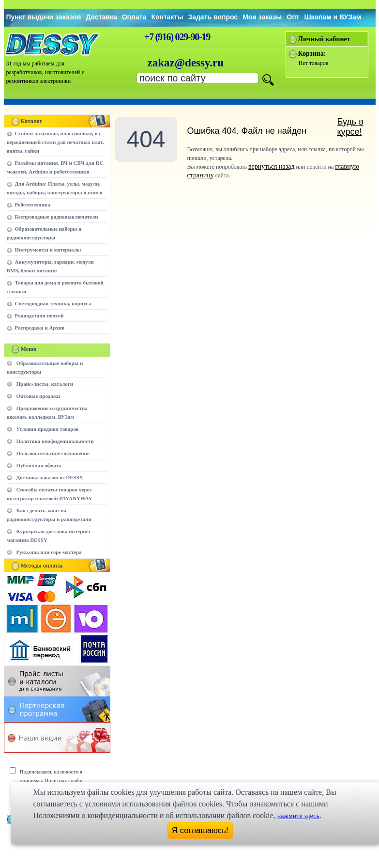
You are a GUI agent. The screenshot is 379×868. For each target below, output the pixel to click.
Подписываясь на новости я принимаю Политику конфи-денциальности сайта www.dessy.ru (59, 780)
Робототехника (33, 205)
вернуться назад (271, 166)
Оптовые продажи (38, 396)
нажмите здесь (298, 816)
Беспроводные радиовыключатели (57, 217)
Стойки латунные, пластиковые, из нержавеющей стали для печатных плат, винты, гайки (55, 142)
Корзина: (312, 54)
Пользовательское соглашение (53, 453)
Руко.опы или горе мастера (49, 552)
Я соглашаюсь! (200, 830)
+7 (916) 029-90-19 (177, 37)
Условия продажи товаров (48, 429)
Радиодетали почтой (39, 316)
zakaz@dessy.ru (186, 63)
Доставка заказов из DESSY (50, 477)
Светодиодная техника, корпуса (53, 303)
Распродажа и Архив (40, 328)
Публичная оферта (39, 465)
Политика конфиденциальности (55, 441)
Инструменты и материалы (48, 250)
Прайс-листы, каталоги (45, 384)
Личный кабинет (324, 39)
